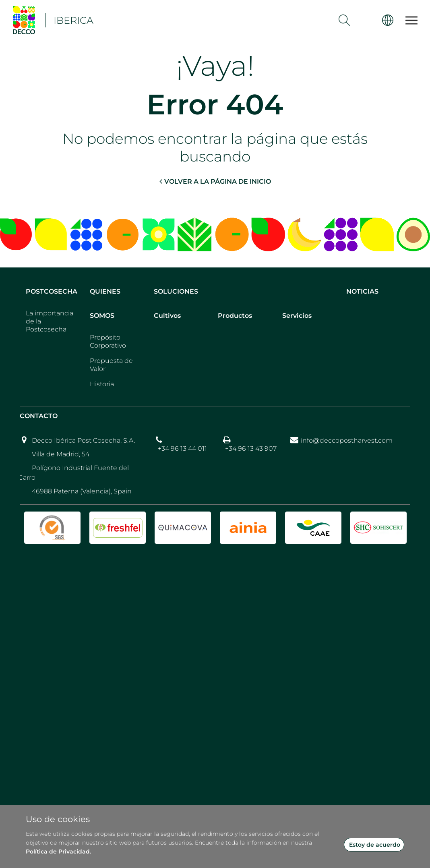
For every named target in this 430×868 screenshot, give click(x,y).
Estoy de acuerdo (375, 845)
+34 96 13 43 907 (251, 449)
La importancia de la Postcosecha (50, 321)
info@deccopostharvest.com (347, 440)
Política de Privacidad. (58, 851)
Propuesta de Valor (111, 365)
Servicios (297, 316)
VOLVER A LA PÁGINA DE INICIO (215, 181)
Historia (102, 384)
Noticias (362, 291)
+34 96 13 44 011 (182, 449)
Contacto (39, 416)
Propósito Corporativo (108, 341)
